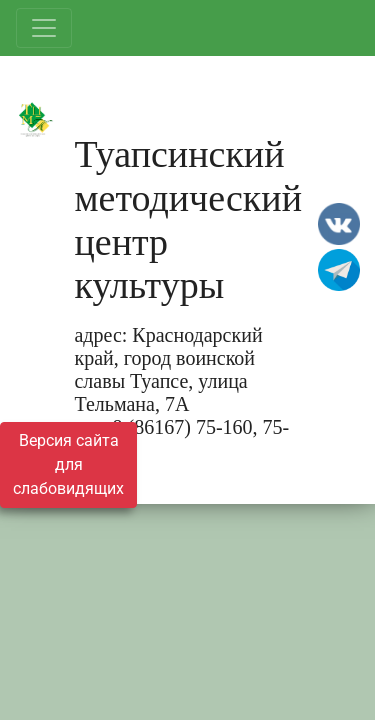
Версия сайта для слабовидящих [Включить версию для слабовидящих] (68, 464)
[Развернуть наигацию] (44, 28)
